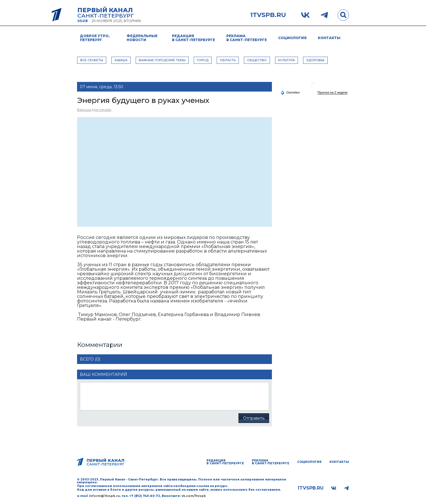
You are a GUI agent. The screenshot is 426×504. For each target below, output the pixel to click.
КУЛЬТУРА (287, 60)
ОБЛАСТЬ (228, 60)
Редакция (193, 38)
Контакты (329, 38)
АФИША (121, 60)
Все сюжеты (92, 60)
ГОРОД (203, 60)
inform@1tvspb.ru (104, 496)
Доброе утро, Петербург (95, 38)
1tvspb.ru (268, 15)
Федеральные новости (142, 38)
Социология (292, 38)
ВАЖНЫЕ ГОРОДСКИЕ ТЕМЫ (162, 60)
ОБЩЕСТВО (257, 60)
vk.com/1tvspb (194, 496)
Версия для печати (94, 110)
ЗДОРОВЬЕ (315, 60)
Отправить (254, 418)
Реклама (247, 38)
